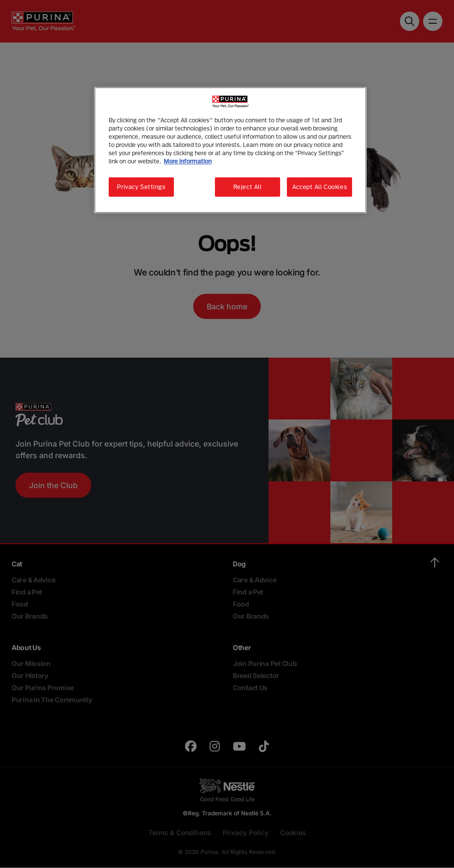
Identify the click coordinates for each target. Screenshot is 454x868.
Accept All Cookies (319, 187)
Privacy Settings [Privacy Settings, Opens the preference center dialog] (141, 187)
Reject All (248, 187)
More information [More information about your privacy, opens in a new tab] (188, 161)
